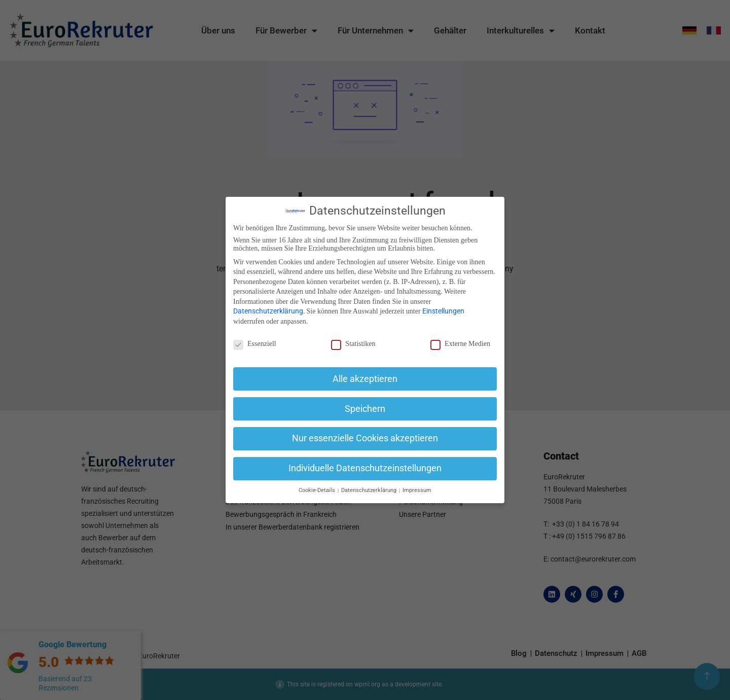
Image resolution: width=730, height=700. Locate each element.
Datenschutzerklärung (268, 311)
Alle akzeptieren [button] (365, 379)
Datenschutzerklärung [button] (370, 490)
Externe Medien (460, 344)
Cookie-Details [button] (318, 490)
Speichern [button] (365, 409)
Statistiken (353, 344)
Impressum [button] (417, 490)
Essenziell (255, 344)
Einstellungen (443, 311)
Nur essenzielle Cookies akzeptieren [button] (365, 438)
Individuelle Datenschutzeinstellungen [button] (365, 468)
